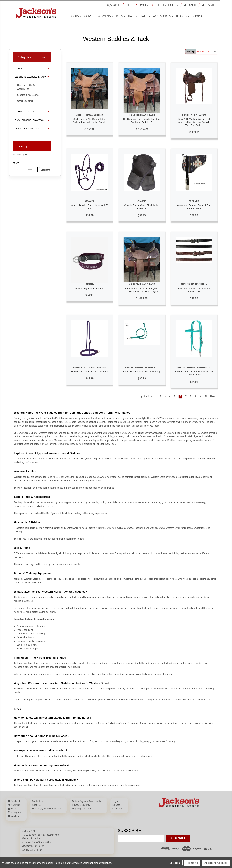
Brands (182, 16)
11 (206, 397)
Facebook (16, 801)
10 (200, 397)
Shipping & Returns (82, 809)
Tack (144, 16)
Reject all (192, 863)
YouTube (15, 816)
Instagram (16, 813)
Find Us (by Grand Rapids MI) (46, 809)
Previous (146, 397)
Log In (116, 801)
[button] (32, 167)
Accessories (162, 16)
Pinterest (15, 805)
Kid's (119, 16)
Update (45, 170)
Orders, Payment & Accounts (86, 801)
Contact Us (38, 801)
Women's (104, 16)
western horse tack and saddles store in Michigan (73, 700)
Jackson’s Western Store (162, 418)
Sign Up (116, 805)
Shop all (199, 16)
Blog (130, 5)
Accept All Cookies (216, 863)
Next (214, 397)
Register (209, 5)
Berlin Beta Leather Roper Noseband (90, 371)
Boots (74, 16)
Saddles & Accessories (28, 95)
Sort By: (191, 52)
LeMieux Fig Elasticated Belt (90, 288)
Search (114, 5)
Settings (175, 863)
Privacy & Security (81, 805)
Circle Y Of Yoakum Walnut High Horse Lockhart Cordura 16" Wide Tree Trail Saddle (194, 122)
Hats (132, 16)
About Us (37, 805)
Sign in (190, 5)
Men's (88, 16)
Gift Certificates (167, 5)
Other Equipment (26, 101)
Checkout (117, 809)
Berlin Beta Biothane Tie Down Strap (142, 371)
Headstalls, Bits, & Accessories (26, 87)
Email (14, 809)
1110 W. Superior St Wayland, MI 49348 (41, 835)
